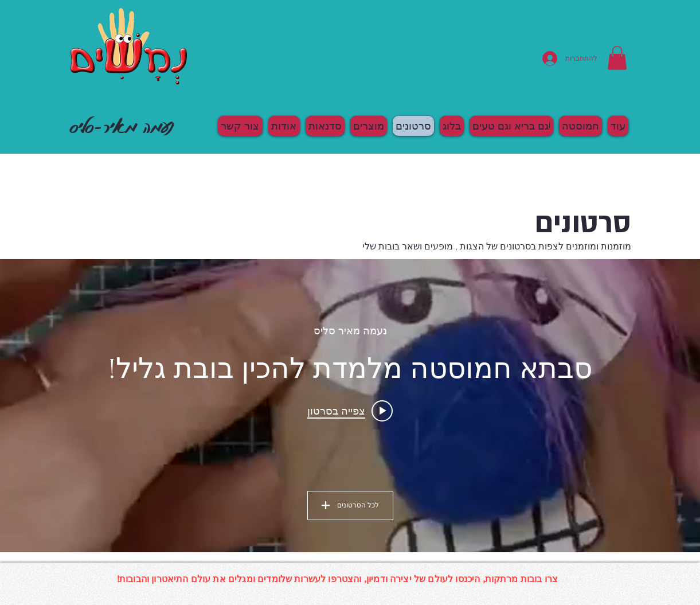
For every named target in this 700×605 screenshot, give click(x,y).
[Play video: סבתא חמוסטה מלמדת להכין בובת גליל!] (350, 411)
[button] (617, 58)
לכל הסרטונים (350, 505)
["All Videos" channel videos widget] (350, 406)
